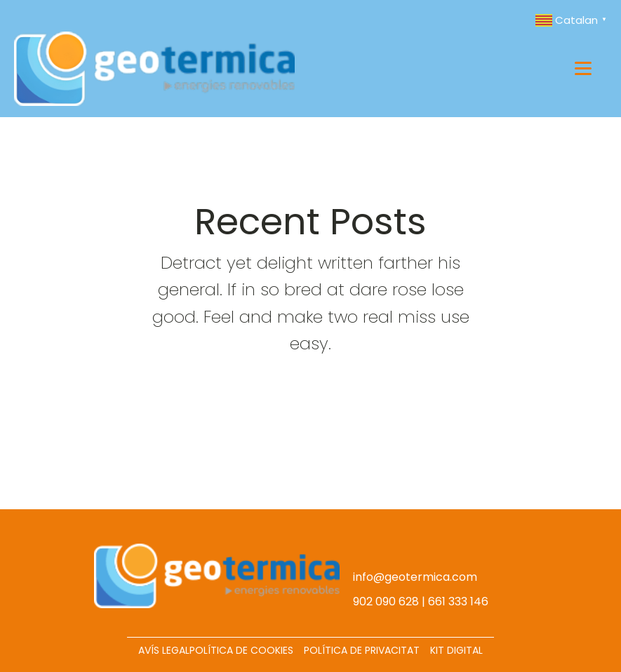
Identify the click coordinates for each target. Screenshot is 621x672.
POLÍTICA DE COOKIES (241, 650)
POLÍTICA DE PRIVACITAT (362, 650)
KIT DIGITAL (456, 650)
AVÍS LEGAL (164, 650)
